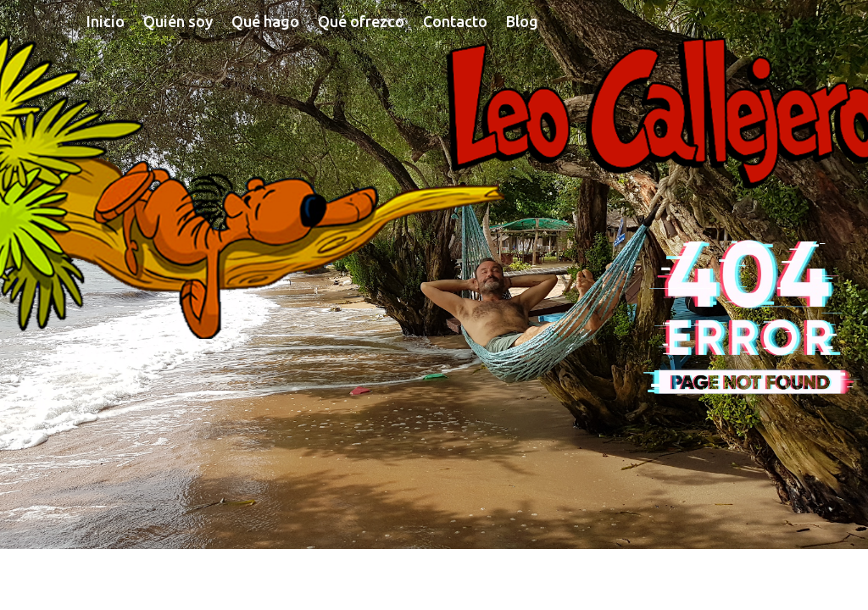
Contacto (455, 22)
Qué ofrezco (361, 22)
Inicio (106, 22)
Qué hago (265, 22)
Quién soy (178, 22)
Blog (522, 22)
